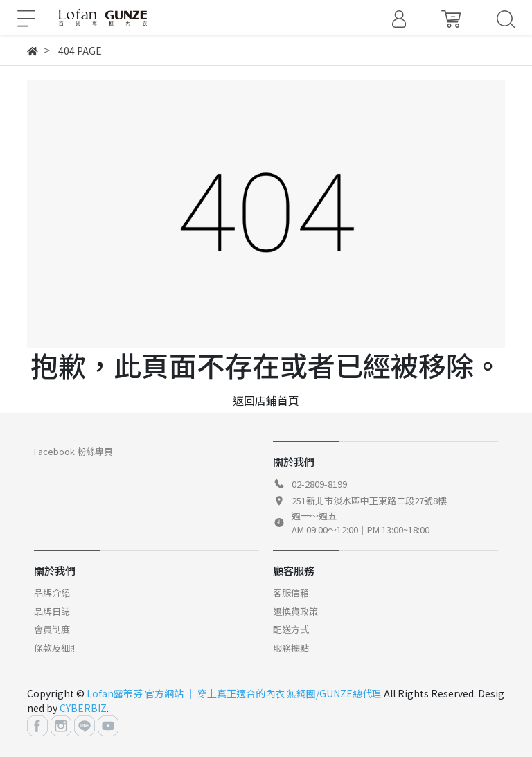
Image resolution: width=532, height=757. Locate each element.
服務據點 (291, 648)
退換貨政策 (295, 611)
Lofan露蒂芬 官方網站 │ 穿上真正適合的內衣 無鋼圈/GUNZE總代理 (234, 693)
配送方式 (291, 629)
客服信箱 (291, 593)
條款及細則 (56, 648)
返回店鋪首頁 (266, 400)
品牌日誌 (52, 611)
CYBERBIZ (83, 708)
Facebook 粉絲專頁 (73, 451)
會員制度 (52, 629)
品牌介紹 (52, 593)
